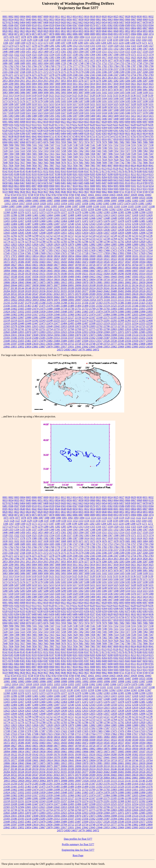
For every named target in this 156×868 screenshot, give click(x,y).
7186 (81, 148)
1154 (87, 40)
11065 (106, 203)
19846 (28, 282)
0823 (23, 31)
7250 (28, 151)
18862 (92, 268)
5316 (151, 110)
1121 (133, 37)
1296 (69, 46)
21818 (149, 309)
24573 (60, 350)
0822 (17, 31)
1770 (58, 66)
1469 (46, 52)
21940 (57, 315)
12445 (85, 218)
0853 (133, 31)
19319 (149, 274)
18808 (21, 268)
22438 (14, 323)
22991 (149, 332)
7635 (133, 160)
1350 (104, 49)
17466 (107, 250)
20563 (57, 294)
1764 (23, 66)
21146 (142, 300)
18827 (57, 268)
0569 (87, 25)
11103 (117, 206)
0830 (52, 31)
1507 (87, 52)
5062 (40, 90)
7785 (133, 163)
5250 (110, 107)
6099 (5, 125)
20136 (149, 285)
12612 (85, 227)
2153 (93, 69)
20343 (49, 291)
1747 (75, 63)
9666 (110, 192)
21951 (64, 315)
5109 (145, 92)
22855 (21, 332)
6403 (46, 133)
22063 (14, 317)
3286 (139, 81)
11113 (28, 209)
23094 (107, 335)
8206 (98, 174)
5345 (122, 113)
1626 (151, 57)
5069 (81, 90)
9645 (58, 192)
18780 (149, 265)
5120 (46, 95)
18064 (78, 256)
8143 (11, 171)
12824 (21, 244)
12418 (135, 215)
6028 (104, 122)
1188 (57, 43)
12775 (14, 241)
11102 (110, 206)
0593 (145, 25)
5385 (23, 116)
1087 (41, 37)
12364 (127, 209)
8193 (34, 174)
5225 (116, 104)
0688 (98, 28)
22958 (99, 332)
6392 (5, 133)
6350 (58, 130)
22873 (35, 332)
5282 (17, 110)
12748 (49, 239)
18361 (142, 259)
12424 (21, 218)
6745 (58, 136)
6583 (104, 133)
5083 (5, 92)
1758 (139, 63)
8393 (69, 180)
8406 (98, 180)
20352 (57, 291)
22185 (114, 317)
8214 (145, 174)
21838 (35, 312)
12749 (57, 239)
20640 (35, 297)
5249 (104, 107)
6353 (69, 130)
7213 (128, 148)
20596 (107, 294)
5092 (58, 92)
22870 (28, 332)
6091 (110, 122)
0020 (104, 16)
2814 (110, 78)
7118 (63, 145)
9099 (128, 186)
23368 (99, 338)
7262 (81, 151)
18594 (142, 262)
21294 (57, 303)
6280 (34, 128)
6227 (127, 125)
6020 (58, 122)
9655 (81, 192)
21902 (14, 315)
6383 (145, 130)
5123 (63, 95)
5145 (34, 98)
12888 (128, 244)
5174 (11, 101)
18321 (107, 259)
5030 (28, 87)
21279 (28, 303)
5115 (22, 95)
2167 (17, 72)
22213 (149, 317)
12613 (92, 227)
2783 (151, 75)
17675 (64, 253)
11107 (145, 206)
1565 (98, 54)
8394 (75, 180)
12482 (149, 221)
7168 (46, 148)
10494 (114, 198)
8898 (40, 186)
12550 (114, 224)
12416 (121, 215)
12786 (85, 241)
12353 (84, 209)
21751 (78, 309)
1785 (122, 66)
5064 (52, 90)
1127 (18, 40)
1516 (133, 52)
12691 (135, 233)
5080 (139, 90)
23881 (57, 347)
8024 (133, 165)
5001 (17, 84)
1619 (116, 57)
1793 (11, 69)
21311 (78, 303)
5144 (28, 98)
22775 (92, 329)
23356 (85, 338)
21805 (121, 309)
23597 (14, 344)
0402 (17, 22)
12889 (135, 244)
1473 (58, 52)
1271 (144, 43)
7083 (128, 142)
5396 (69, 116)
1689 (23, 63)
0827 (34, 31)
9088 (93, 186)
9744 (139, 192)
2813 (104, 78)
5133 (116, 95)
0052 (46, 19)
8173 (104, 171)
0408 (46, 22)
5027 (11, 87)
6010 (28, 122)
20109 (100, 285)
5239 (46, 107)
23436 (149, 338)
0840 (104, 31)
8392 (63, 180)
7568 (69, 157)
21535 (128, 306)
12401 (35, 215)
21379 (114, 303)
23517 (99, 341)
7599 (17, 160)
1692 (34, 63)
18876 (107, 268)
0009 (46, 16)
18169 (21, 259)
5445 (98, 119)
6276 (11, 128)
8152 (46, 171)
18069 (92, 256)
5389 (40, 116)
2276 (40, 75)
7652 (17, 163)
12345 (77, 209)
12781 (49, 241)
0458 (128, 22)
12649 (49, 233)
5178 (34, 101)
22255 (57, 320)
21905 (21, 315)
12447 (99, 218)
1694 (46, 63)
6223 (104, 125)
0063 (110, 19)
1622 (128, 57)
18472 (85, 262)
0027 (122, 16)
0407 (40, 22)
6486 (75, 133)
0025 (116, 16)
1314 (87, 46)
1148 (52, 40)
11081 (141, 203)
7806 (145, 163)
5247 (93, 107)
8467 (23, 183)
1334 (17, 49)
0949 (110, 34)
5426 (63, 119)
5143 (23, 98)
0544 (46, 25)
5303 (87, 110)
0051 (40, 19)
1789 (145, 66)
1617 (104, 57)
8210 (122, 174)
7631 (128, 160)
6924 (151, 139)
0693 (128, 28)
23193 (21, 338)
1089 (53, 37)
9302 (98, 189)
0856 (151, 31)
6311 (145, 128)
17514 (135, 250)
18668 (49, 265)
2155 (104, 69)
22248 (49, 320)
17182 (71, 247)
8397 (87, 180)
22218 (7, 320)
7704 (116, 163)
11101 (103, 206)
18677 (57, 265)
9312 (133, 189)
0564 (58, 25)
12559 (142, 224)
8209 (116, 174)
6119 (46, 125)
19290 (121, 274)
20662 (57, 297)
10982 (14, 201)
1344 (69, 49)
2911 (22, 81)
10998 (121, 201)
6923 (145, 139)
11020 (43, 203)
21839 (42, 312)
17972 (14, 256)
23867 (42, 347)
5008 (58, 84)
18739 (107, 265)
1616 (98, 57)
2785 (11, 78)
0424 (87, 22)
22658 (71, 326)
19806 (7, 282)
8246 (52, 177)
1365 (133, 49)
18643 (28, 265)
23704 (64, 344)
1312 (75, 46)
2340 (75, 75)
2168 (23, 72)
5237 (34, 107)
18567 (128, 262)
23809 (149, 344)
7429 (75, 154)
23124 (135, 335)
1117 (110, 37)
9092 (104, 186)
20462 (107, 291)
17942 (149, 253)
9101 (133, 186)
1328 (5, 49)
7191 (110, 148)
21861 (78, 312)
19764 (149, 279)
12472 (85, 221)
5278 (145, 107)
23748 (92, 344)
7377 (128, 151)
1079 (29, 37)
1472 (52, 52)
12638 (121, 230)
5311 (133, 110)
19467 (128, 277)
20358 (71, 291)
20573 (71, 294)
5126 (81, 95)
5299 (63, 110)
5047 (116, 87)
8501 (122, 183)
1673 (93, 60)
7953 (69, 165)
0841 (110, 31)
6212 (75, 125)
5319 (17, 113)
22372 (135, 320)
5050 (133, 87)
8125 (110, 168)
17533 (142, 250)
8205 (93, 174)
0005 (28, 16)
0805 (139, 28)
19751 (142, 279)
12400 (28, 215)
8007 (110, 165)
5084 (11, 92)
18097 (121, 256)
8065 (23, 168)
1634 (28, 60)
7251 (34, 151)
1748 (81, 63)
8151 (40, 171)
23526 (107, 341)
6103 (23, 125)
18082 (107, 256)
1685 (151, 60)
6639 (17, 136)
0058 (81, 19)
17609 (42, 253)
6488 (81, 133)
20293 (14, 291)
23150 (149, 335)
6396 (23, 133)
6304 (104, 128)
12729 (121, 236)
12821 (149, 241)
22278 (92, 320)
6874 (23, 139)
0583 (116, 25)
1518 (145, 52)
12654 (85, 233)
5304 (93, 110)
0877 (46, 34)
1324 (139, 46)
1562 (81, 54)
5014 (93, 84)
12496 (49, 224)
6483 (58, 133)
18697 (71, 265)
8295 (110, 177)
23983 (128, 347)
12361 (105, 209)
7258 (63, 151)
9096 (122, 186)
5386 (28, 116)
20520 (135, 291)
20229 (99, 288)
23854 (28, 347)
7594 (139, 157)
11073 (120, 203)
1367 (145, 49)
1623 (133, 57)
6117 (40, 125)
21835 (28, 312)
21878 (107, 312)
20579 (78, 294)
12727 (107, 236)
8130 (133, 168)
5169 (133, 98)
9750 (151, 192)
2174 (58, 72)
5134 (121, 95)
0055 (63, 19)
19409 (85, 277)
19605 (42, 279)
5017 (110, 84)
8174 (110, 171)
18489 (92, 262)
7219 (151, 148)
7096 (29, 145)
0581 (104, 25)
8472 (34, 183)
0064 (116, 19)
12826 (35, 244)
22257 (64, 320)
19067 (92, 271)
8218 (17, 177)
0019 (98, 16)
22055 (149, 315)
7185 (75, 148)
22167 (92, 317)
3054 (69, 81)
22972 (121, 332)
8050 (5, 168)
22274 (85, 320)
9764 (60, 195)
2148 (63, 69)
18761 (128, 265)
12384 (114, 212)
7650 (11, 163)
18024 (42, 256)
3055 (75, 81)
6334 (17, 130)
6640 (23, 136)
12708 (28, 236)
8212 (133, 174)
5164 (104, 98)
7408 (40, 154)
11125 (63, 209)
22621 (42, 326)
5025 (151, 84)
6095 (133, 122)
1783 (110, 66)
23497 (78, 341)
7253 (46, 151)
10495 (121, 198)
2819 (139, 78)
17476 (121, 250)
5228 (133, 104)
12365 (134, 209)
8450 (145, 180)
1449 (17, 52)
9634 (40, 192)
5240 (52, 107)
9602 (17, 192)
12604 (28, 227)
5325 (52, 113)
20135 (142, 285)
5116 (28, 95)
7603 (34, 160)
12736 (149, 236)
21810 (128, 309)
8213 (139, 174)
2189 (122, 72)
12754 (85, 239)
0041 (34, 19)
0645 (52, 28)
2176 (69, 72)
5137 (139, 95)
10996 (107, 201)
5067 (69, 90)
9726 (128, 192)
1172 (40, 43)
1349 (98, 49)
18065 (85, 256)
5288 (46, 110)
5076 (116, 90)
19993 (107, 282)
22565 (7, 326)
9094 (110, 186)
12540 (71, 224)
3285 (133, 81)
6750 (87, 136)
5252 (122, 107)
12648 (42, 233)
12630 (64, 230)
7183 (63, 148)
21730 (71, 309)
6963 (11, 142)
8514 (139, 183)
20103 (85, 285)
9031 (87, 186)
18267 (57, 259)
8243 (46, 177)
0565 (63, 25)
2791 (46, 78)
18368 (149, 259)
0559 (52, 25)
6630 (122, 133)
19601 (35, 279)
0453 (98, 22)
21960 (71, 315)
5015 (98, 84)
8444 (133, 180)
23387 (107, 338)
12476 (107, 221)
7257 (58, 151)
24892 (89, 350)
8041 (151, 165)
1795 (17, 69)
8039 (145, 165)
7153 (122, 145)
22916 (57, 332)
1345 (75, 49)
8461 (11, 183)
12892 (142, 244)
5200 (5, 104)
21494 (78, 306)
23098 (114, 335)
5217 (75, 104)
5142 (17, 98)
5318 (11, 113)
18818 (28, 268)
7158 (151, 145)
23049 (35, 335)
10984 (28, 201)
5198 (145, 101)
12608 (57, 227)
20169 (49, 288)
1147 (46, 40)
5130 (98, 95)
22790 (107, 329)
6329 (11, 130)
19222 (99, 274)
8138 (145, 168)
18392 (35, 262)
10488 (99, 198)
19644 (78, 279)
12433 (64, 218)
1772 (63, 66)
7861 (46, 165)
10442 (141, 195)
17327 (142, 247)
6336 (28, 130)
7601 (28, 160)
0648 (63, 28)
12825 (28, 244)
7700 (110, 163)
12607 (49, 227)
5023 (139, 84)
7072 (81, 142)
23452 (14, 341)
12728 (114, 236)
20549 (42, 294)
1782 (104, 66)
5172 (151, 98)
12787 (92, 241)
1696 (58, 63)
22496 (78, 323)
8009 (116, 165)
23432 (142, 338)
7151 (110, 145)
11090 (33, 206)
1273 (5, 46)
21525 (114, 306)
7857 (40, 165)
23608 (28, 344)
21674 (35, 309)
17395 (49, 250)
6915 (98, 139)
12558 (135, 224)
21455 (21, 306)
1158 (110, 40)
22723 (128, 326)
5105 (122, 92)
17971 (7, 256)
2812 (98, 78)
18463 (78, 262)
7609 (63, 160)
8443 (128, 180)
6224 (110, 125)
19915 (64, 282)
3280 (104, 81)
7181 (52, 148)
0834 (75, 31)
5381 (5, 116)
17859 (107, 253)
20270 (135, 288)
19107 (142, 271)
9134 (145, 186)
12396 (14, 215)
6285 (63, 128)
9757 (25, 195)
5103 (110, 92)
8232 (34, 177)
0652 (87, 28)
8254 (75, 177)
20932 (28, 300)
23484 (57, 341)
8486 (87, 183)
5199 (151, 101)
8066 (29, 168)
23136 (142, 335)
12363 (120, 209)
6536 (87, 133)
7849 (28, 165)
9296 (81, 189)
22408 (149, 320)
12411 (92, 215)
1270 (139, 43)
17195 (78, 247)
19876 (49, 282)
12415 (114, 215)
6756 (122, 136)
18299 (78, 259)
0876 (40, 34)
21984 (107, 315)
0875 (34, 34)
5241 (58, 107)
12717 (71, 236)
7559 (46, 157)
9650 (69, 192)
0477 (139, 22)
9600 (11, 192)
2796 (69, 78)
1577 (17, 57)
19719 (114, 279)
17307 (121, 247)
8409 (110, 180)
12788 (99, 241)
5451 (133, 119)
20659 (49, 297)
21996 (121, 315)
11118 (42, 209)
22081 (35, 317)
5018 (116, 84)
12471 (78, 221)
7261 (75, 151)
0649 (69, 28)
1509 (93, 52)
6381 (133, 130)
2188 (116, 72)
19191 (71, 274)
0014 (75, 16)
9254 (151, 186)
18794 (7, 268)
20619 (142, 294)
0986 (139, 34)
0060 (93, 19)
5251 (116, 107)
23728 (78, 344)
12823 (14, 244)
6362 (122, 130)
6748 (75, 136)
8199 (63, 174)
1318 (110, 46)
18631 (21, 265)
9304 (110, 189)
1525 (34, 54)
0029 (133, 16)
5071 (87, 90)
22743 (28, 329)
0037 (23, 19)
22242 (35, 320)
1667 (58, 60)
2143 (34, 69)
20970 (50, 300)
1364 (128, 49)
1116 (105, 37)
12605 (35, 227)
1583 (52, 57)
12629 (57, 230)
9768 (77, 195)
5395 (63, 116)
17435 (85, 250)
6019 (52, 122)
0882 (69, 34)
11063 (99, 203)
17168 (57, 247)
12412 (99, 215)
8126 (116, 168)
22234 (28, 320)
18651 (35, 265)
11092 (47, 206)
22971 (114, 332)
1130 (35, 40)
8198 (58, 174)
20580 (85, 294)
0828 (40, 31)
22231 (21, 320)
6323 (151, 128)
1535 (58, 54)
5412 (133, 116)
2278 (52, 75)
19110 (149, 271)
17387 (42, 250)
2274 (28, 75)
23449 (7, 341)
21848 (64, 312)
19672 (85, 279)
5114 (17, 95)
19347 (28, 277)
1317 (104, 46)
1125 (6, 40)
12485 (21, 224)
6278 (23, 128)
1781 (98, 66)
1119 (122, 37)
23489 (64, 341)
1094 (82, 37)
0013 (69, 16)
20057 (28, 285)
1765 (28, 66)
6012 (40, 122)
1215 (115, 43)
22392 (142, 320)
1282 (58, 46)
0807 (145, 28)
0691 (116, 28)
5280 (5, 110)
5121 (51, 95)
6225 (116, 125)
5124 (69, 95)
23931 (71, 347)
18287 (64, 259)
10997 (114, 201)
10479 (85, 198)
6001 (5, 122)
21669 (28, 309)
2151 (81, 69)
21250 (14, 303)
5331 (87, 113)
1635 (34, 60)
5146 (40, 98)
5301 (75, 110)
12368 (7, 212)
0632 (11, 28)
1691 (28, 63)
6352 (63, 130)
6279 (28, 128)
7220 (5, 151)
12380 (85, 212)
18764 (135, 265)
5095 (75, 92)
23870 (49, 347)
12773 (149, 239)
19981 (99, 282)
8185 (11, 174)
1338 (40, 49)
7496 (110, 154)
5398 (81, 116)
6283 (52, 128)
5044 (98, 87)
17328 (149, 247)
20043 (7, 285)
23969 (121, 347)
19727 (121, 279)
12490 (35, 224)
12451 (128, 218)
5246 (87, 107)
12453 (142, 218)
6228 (133, 125)
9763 (54, 195)
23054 (49, 335)
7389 (5, 154)
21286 (42, 303)
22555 (142, 323)
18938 (142, 268)
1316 (98, 46)
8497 (104, 183)
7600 (23, 160)
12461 (49, 221)
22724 (135, 326)
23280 (35, 338)
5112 (5, 95)
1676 (104, 60)
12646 (28, 233)
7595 (145, 157)
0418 (52, 22)
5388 (34, 116)
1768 (46, 66)
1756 (128, 63)
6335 (23, 130)
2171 (40, 72)
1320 (116, 46)
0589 (128, 25)
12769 (135, 239)
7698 (98, 163)
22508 (92, 323)
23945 (92, 347)
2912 (28, 81)
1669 (69, 60)
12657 (107, 233)
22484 (64, 323)
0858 (11, 34)
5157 (63, 98)
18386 (21, 262)
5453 (145, 119)
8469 (28, 183)
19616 (57, 279)
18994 (7, 271)
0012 (63, 16)
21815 (142, 309)
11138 (70, 209)
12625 (28, 230)
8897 (34, 186)
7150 (104, 145)
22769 (78, 329)
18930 (135, 268)
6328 (5, 130)
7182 (58, 148)
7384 (151, 151)
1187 (51, 43)
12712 (49, 236)
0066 (128, 19)
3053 (63, 81)
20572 (64, 294)
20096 (78, 285)
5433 (75, 119)
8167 (87, 171)
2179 (81, 72)
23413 (128, 338)
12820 (142, 241)
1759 (145, 63)
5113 (11, 95)
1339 (46, 49)
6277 (17, 128)
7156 (139, 145)
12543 (92, 224)
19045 (49, 271)
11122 (56, 209)
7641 (139, 160)
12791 (114, 241)
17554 (21, 253)
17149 (42, 247)
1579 (28, 57)
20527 (149, 291)
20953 (36, 300)
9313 (139, 189)
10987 (50, 201)
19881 (57, 282)
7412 (46, 154)
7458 (93, 154)
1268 (133, 43)
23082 (99, 335)
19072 (99, 271)
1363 (122, 49)
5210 (34, 104)
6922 (139, 139)
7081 (116, 142)
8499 (116, 183)
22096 (57, 317)
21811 (135, 309)
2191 (133, 72)
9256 (5, 189)
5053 (151, 87)
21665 (21, 309)
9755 (19, 195)
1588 (81, 57)
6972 (34, 142)
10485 (92, 198)
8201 (75, 174)
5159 (75, 98)
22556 (149, 323)
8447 (139, 180)
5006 (46, 84)
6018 (46, 122)
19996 (114, 282)
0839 (98, 31)
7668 (58, 163)
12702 (14, 236)
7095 (23, 145)
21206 (149, 300)
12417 (128, 215)
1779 (87, 66)
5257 (139, 107)
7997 (98, 165)
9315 (145, 189)
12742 (21, 239)
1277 (28, 46)
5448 (116, 119)
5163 (98, 98)
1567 (110, 54)
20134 (135, 285)
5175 (17, 101)
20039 (142, 282)
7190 (104, 148)
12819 (135, 241)
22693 (92, 326)
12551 (121, 224)
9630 (23, 192)
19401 (78, 277)
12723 (85, 236)
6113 (28, 125)
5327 (63, 113)
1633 (23, 60)
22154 (85, 317)
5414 (145, 116)
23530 (114, 341)
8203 (81, 174)
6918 (116, 139)
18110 (142, 256)
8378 (11, 180)
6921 (133, 139)
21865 (85, 312)
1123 (144, 37)
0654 (93, 28)
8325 (122, 177)
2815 (116, 78)
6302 (93, 128)
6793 (139, 136)
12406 (57, 215)
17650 (57, 253)
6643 (40, 136)
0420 (63, 22)
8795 (151, 183)
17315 (135, 247)
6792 (133, 136)
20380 (92, 291)
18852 (78, 268)
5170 (139, 98)
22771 (85, 329)
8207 (104, 174)
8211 (128, 174)
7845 (23, 165)
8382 (28, 180)
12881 (85, 244)
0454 (104, 22)
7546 (145, 154)
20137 (7, 288)
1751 (98, 63)
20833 (121, 297)
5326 (58, 113)
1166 (6, 43)
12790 (107, 241)
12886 (121, 244)
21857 (71, 312)
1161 (127, 40)
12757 (99, 239)
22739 (14, 329)
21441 (14, 306)
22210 (142, 317)
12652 (71, 233)
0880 (58, 34)
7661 (34, 163)
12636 (107, 230)
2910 (17, 81)
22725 (142, 326)
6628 (110, 133)
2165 (5, 72)
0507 (17, 25)
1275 (17, 46)
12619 (135, 227)
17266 (99, 247)
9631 (28, 192)
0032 (151, 16)
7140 (87, 145)
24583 (67, 350)
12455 (7, 221)
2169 (28, 72)
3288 (151, 81)
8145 (23, 171)
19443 (114, 277)
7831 (5, 165)
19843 (21, 282)
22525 (114, 323)
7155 (133, 145)
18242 (49, 259)
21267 (21, 303)
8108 (81, 168)
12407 (64, 215)
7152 (116, 145)
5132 (110, 95)
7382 (145, 151)
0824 (28, 31)
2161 (133, 69)
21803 (114, 309)
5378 (145, 113)
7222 (17, 151)
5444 (93, 119)
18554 (114, 262)
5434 (81, 119)
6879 (34, 139)
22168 (99, 317)
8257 (81, 177)
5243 (69, 107)
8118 (93, 168)
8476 (46, 183)
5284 (28, 110)
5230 (145, 104)
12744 (28, 239)
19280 (114, 274)
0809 (151, 28)
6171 (57, 125)
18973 (149, 268)
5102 (104, 92)
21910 (28, 315)
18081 (100, 256)
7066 (69, 142)
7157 (145, 145)
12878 (64, 244)
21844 (49, 312)
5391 (52, 116)
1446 (5, 52)
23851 (14, 347)
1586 (69, 57)
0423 (81, 22)
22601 (28, 326)
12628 (49, 230)
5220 (87, 104)
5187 (81, 101)
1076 (12, 37)
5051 (139, 87)
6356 (87, 130)
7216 (145, 148)
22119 (64, 317)
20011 (135, 282)
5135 (127, 95)
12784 (71, 241)
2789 (34, 78)
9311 (128, 189)
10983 (21, 201)
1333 (11, 49)
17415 (57, 250)
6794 (145, 136)
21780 (99, 309)
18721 (85, 265)
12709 (35, 236)
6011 (34, 122)
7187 (87, 148)
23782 (121, 344)
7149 (98, 145)
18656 (42, 265)
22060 (7, 317)
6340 (52, 130)
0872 (17, 34)
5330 (81, 113)
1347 (87, 49)
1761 (5, 66)
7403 (28, 154)
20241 (107, 288)
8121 (98, 168)
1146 (41, 40)
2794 (58, 78)
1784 (116, 66)
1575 (5, 57)
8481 (63, 183)
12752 (78, 239)
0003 (17, 16)
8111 (87, 168)
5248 (98, 107)
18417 (49, 262)
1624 (139, 57)
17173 (64, 247)
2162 (139, 69)
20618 (135, 294)
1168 (17, 43)
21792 (107, 309)
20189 (71, 288)
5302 (81, 110)
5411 (128, 116)
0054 (58, 19)
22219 (14, 320)
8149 (34, 171)
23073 (92, 335)
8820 (11, 186)
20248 (121, 288)
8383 (34, 180)
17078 (21, 247)
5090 (46, 92)
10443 (148, 195)
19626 (64, 279)
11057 (78, 203)
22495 (71, 323)
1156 (98, 40)
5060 (28, 90)
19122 (14, 274)
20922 (14, 300)
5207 (17, 104)
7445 (81, 154)
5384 (17, 116)
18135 (7, 259)
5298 (58, 110)
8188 (17, 174)
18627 (14, 265)
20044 (14, 285)
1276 (23, 46)
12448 (107, 218)
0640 (23, 28)
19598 (28, 279)
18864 (99, 268)
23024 (7, 335)
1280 (46, 46)
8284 (104, 177)
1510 (98, 52)
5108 (139, 92)
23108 (128, 335)
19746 (135, 279)
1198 (69, 43)
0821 (11, 31)
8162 (58, 171)
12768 (128, 239)
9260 (17, 189)
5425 (58, 119)
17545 (7, 253)
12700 (149, 233)
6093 (122, 122)
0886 (75, 34)
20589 (92, 294)
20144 (21, 288)
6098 (151, 122)
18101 (135, 256)
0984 (133, 34)
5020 (128, 84)
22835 (149, 329)
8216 (5, 177)
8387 (46, 180)
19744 (128, 279)
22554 (135, 323)
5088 (34, 92)
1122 (139, 37)
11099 (89, 206)
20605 (128, 294)
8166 (81, 171)
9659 (93, 192)
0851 (122, 31)
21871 (92, 312)
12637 (114, 230)
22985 (142, 332)
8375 (5, 180)
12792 (121, 241)
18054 (71, 256)
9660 (98, 192)
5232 (5, 107)
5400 (93, 116)
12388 (135, 212)
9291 (63, 189)
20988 (64, 300)
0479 (151, 22)
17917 (135, 253)
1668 (63, 60)
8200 (69, 174)
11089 (26, 206)
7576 (93, 157)
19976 (92, 282)
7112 (58, 145)
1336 (28, 49)
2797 (75, 78)
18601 (149, 262)
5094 (69, 92)
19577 (14, 279)
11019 (36, 203)
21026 (85, 300)
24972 (96, 350)
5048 (122, 87)
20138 (14, 288)
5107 (134, 92)
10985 (35, 201)
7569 (75, 157)
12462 (57, 221)
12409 (78, 215)
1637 (40, 60)
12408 (71, 215)
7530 (128, 154)
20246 (114, 288)
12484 (14, 224)
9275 (46, 189)
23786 (128, 344)
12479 (128, 221)
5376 (133, 113)
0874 (28, 34)
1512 (110, 52)
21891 (149, 312)
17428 (71, 250)
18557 (121, 262)
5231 (151, 104)
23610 (35, 344)
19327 (7, 277)
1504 (81, 52)
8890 (23, 186)
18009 (21, 256)
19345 (21, 277)
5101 (99, 92)
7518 (122, 154)
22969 (107, 332)
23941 (78, 347)
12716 (64, 236)
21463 (28, 306)
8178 (128, 171)
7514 (116, 154)
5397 (75, 116)
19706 (99, 279)
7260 (69, 151)
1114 (93, 37)
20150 (35, 288)
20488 (114, 291)
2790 (40, 78)
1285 (63, 46)
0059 (87, 19)
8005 (104, 165)
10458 (35, 198)
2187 (110, 72)
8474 (40, 183)
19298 (128, 274)
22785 (99, 329)
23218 (28, 338)
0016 (87, 16)
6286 (69, 128)
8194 (40, 174)
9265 (28, 189)
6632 (133, 133)
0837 (93, 31)
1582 (46, 57)
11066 (113, 203)
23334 (64, 338)
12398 (21, 215)
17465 (99, 250)
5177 (28, 101)
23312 (57, 338)
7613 (87, 160)
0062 (104, 19)
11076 (134, 203)
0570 (93, 25)
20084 (64, 285)
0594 (151, 25)
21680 (49, 309)
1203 (98, 43)
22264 (71, 320)
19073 (107, 271)
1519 (151, 52)
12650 (57, 233)
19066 (85, 271)
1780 (93, 66)
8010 (122, 165)
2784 (5, 78)
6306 (116, 128)
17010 (149, 244)
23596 (7, 344)
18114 (149, 256)
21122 (121, 300)
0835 (81, 31)
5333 (98, 113)
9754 (13, 195)
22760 (71, 329)
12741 (14, 239)
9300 (87, 189)
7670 (63, 163)
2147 (58, 69)
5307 (110, 110)
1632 (17, 60)
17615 (49, 253)
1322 (128, 46)
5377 (139, 113)
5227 (128, 104)
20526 (142, 291)
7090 (11, 145)
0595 (5, 28)
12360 (98, 209)
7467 (98, 154)
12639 (128, 230)
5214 (58, 104)
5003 (28, 84)
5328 (69, 113)
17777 (99, 253)
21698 (57, 309)
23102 (121, 335)
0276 (11, 22)
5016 (104, 84)
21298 (64, 303)
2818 (133, 78)
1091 (64, 37)
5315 (145, 110)
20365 (78, 291)
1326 (145, 46)
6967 (17, 142)
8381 (23, 180)
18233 (42, 259)
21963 (78, 315)
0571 (98, 25)
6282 (46, 128)
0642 (34, 28)
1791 (5, 69)
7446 (87, 154)
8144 (17, 171)
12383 (107, 212)
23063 (64, 335)
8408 (104, 180)
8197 (52, 174)
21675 (42, 309)
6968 (23, 142)
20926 (21, 300)
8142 (5, 171)
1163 (138, 40)
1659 (52, 60)
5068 (75, 90)
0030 (139, 16)
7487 (104, 154)
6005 (17, 122)
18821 (42, 268)
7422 (58, 154)
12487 (28, 224)
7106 (46, 145)
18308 (92, 259)
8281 (98, 177)
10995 (100, 201)
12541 (78, 224)
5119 (40, 95)
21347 (92, 303)
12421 (7, 218)
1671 (81, 60)
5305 (98, 110)
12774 (7, 241)
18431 (57, 262)
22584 (21, 326)
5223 (104, 104)
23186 (14, 338)
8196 (46, 174)
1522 (17, 54)
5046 (110, 87)
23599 (21, 344)
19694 (92, 279)
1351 (110, 49)
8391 (58, 180)
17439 (92, 250)
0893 (98, 34)
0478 (145, 22)
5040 (87, 87)
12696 (142, 233)
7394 (11, 154)
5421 (34, 119)
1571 (133, 54)
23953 (107, 347)
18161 (14, 259)
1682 (133, 60)
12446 (92, 218)
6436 (52, 133)
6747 (69, 136)
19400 (71, 277)
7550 (11, 157)
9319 (5, 192)
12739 (7, 239)
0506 (11, 25)
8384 (40, 180)
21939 (49, 315)
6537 (93, 133)
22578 (14, 326)
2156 (110, 69)
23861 (35, 347)
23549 (121, 341)
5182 (58, 101)
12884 (107, 244)
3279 (98, 81)
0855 (145, 31)
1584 (58, 57)
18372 (7, 262)
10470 (71, 198)
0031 (145, 16)
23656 (49, 344)
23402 (121, 338)
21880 (121, 312)
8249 (58, 177)
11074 (127, 203)
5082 (151, 90)
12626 (35, 230)
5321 (28, 113)
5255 (133, 107)
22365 (128, 320)
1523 (23, 54)
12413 (107, 215)
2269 (151, 72)
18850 (71, 268)
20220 (85, 288)
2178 (75, 72)
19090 (128, 271)
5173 (5, 101)
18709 (78, 265)
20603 (121, 294)
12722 (78, 236)
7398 (17, 154)
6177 (63, 125)
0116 (151, 19)
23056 (57, 335)
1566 (104, 54)
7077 (93, 142)
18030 (50, 256)
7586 (116, 157)
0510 (34, 25)
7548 (5, 157)
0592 (139, 25)
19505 (135, 277)
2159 (128, 69)
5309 (122, 110)
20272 (142, 288)
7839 (17, 165)
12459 (35, 221)
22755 (57, 329)
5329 (75, 113)
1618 (110, 57)
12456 (14, 221)
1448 (11, 52)
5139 (151, 95)
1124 (150, 37)
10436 (120, 195)
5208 (23, 104)
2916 (52, 81)
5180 (46, 101)
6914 (93, 139)
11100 (96, 206)
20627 (14, 297)
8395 (81, 180)
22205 (135, 317)
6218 (81, 125)
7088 (151, 142)
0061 (98, 19)
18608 (7, 265)
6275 (5, 128)
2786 (17, 78)
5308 (116, 110)
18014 (35, 256)
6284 (58, 128)
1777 (75, 66)
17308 (128, 247)
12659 (121, 233)
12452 (135, 218)
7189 (98, 148)
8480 (58, 183)
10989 (64, 201)
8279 (93, 177)
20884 (142, 297)
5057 (17, 90)
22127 (71, 317)
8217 (11, 177)
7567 (63, 157)
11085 (12, 206)
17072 (14, 247)
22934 (71, 332)
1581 (40, 57)
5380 (151, 113)
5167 (122, 98)
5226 (122, 104)
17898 (128, 253)
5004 (34, 84)
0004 (23, 16)
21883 (128, 312)
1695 (52, 63)
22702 (99, 326)
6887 (69, 139)
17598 (35, 253)
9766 (72, 195)
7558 (40, 157)
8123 (104, 168)
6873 (17, 139)
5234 (17, 107)
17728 (85, 253)
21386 (121, 303)
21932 (42, 315)
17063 (7, 247)
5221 (93, 104)
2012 (28, 69)
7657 (23, 163)
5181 (52, 101)
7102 (40, 145)
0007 (40, 16)
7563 (52, 157)
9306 (122, 189)
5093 (64, 92)
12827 (42, 244)
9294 (75, 189)
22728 (149, 326)
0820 (5, 31)
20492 (121, 291)
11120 (49, 209)
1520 (5, 54)
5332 (93, 113)
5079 (133, 90)
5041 (93, 87)
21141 (128, 300)
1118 (116, 37)
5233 (11, 107)
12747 (42, 239)
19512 (142, 277)
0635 (17, 28)
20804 (107, 297)
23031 (14, 335)
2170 (34, 72)
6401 (40, 133)
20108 (92, 285)
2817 (128, 78)
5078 (128, 90)
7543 (139, 154)
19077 (114, 271)
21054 (93, 300)
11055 (71, 203)
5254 (128, 107)
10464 (64, 198)
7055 (58, 142)
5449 (122, 119)
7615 (98, 160)
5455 (151, 119)
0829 (46, 31)
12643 (7, 233)
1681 (128, 60)
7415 (52, 154)
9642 (52, 192)
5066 (63, 90)
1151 (69, 40)
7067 (75, 142)
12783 (64, 241)
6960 (5, 142)
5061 (34, 90)
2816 (122, 78)
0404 (23, 22)
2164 (151, 69)
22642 (57, 326)
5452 (139, 119)
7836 (11, 165)
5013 (87, 84)
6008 (23, 122)
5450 (128, 119)
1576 (11, 57)
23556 (128, 341)
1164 (144, 40)
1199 (75, 43)
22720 (121, 326)
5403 (110, 116)
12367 (148, 209)
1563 (87, 54)
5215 (63, 104)
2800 (93, 78)
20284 (7, 291)
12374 (49, 212)
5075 (110, 90)
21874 (99, 312)
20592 (99, 294)
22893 (42, 332)
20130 (121, 285)
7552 (17, 157)
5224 (110, 104)
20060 (42, 285)
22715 (114, 326)
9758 (31, 195)
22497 (85, 323)
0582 (110, 25)
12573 (149, 224)
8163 (63, 171)
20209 (78, 288)
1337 (34, 49)
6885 (63, 139)
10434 (105, 195)
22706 (107, 326)
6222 (98, 125)
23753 (107, 344)
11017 (22, 203)
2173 (52, 72)
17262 (92, 247)
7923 (58, 165)
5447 (110, 119)
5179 (40, 101)
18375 (14, 262)
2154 (98, 69)
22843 (7, 332)
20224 (92, 288)
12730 (128, 236)
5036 (63, 87)
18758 (121, 265)
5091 (52, 92)
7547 (151, 154)
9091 (98, 186)
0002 (11, 16)
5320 (23, 113)
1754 (116, 63)
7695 (93, 163)
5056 (11, 90)
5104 (116, 92)
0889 (93, 34)
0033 (5, 19)
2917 (58, 81)
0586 (122, 25)
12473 (92, 221)
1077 (18, 37)
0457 (122, 22)
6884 (58, 139)
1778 (81, 66)
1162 (133, 40)
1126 (12, 40)
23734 (85, 344)
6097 (145, 122)
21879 (114, 312)
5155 (52, 98)
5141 (11, 98)
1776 (69, 66)
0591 (133, 25)
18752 (114, 265)
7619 (110, 160)
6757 (128, 136)
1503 (75, 52)
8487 (93, 183)
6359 (104, 130)
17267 (107, 247)
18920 (128, 268)
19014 (21, 271)
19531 (149, 277)
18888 (114, 268)
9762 (48, 195)
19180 (64, 274)
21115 (114, 300)
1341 (58, 49)
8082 (52, 168)
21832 (21, 312)
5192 (110, 101)
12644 (14, 233)
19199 (78, 274)
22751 (42, 329)
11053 (57, 203)
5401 (98, 116)
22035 (135, 315)
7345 (104, 151)
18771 (142, 265)
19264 (106, 274)
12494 (42, 224)
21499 (85, 306)
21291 (49, 303)
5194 (122, 101)
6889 (81, 139)
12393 (149, 212)
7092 (17, 145)
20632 (28, 297)
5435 (87, 119)
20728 (99, 297)
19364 (49, 277)
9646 (63, 192)
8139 (151, 168)
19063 (71, 271)
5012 (81, 84)
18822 (49, 268)
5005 (40, 84)
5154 (46, 98)
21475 (42, 306)
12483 (7, 224)
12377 (64, 212)
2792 (52, 78)
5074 (104, 90)
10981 (7, 201)
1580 (34, 57)
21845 (57, 312)
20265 (128, 288)
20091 (71, 285)
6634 (145, 133)
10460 (42, 198)
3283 (122, 81)
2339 (69, 75)
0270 (5, 22)
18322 (114, 259)
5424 (52, 119)
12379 (78, 212)
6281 (40, 128)
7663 (40, 163)
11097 (75, 206)
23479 (42, 341)
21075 (100, 300)
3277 (87, 81)
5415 (151, 116)
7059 (63, 142)
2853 (5, 81)
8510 (128, 183)
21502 (99, 306)
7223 (23, 151)
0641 (28, 28)
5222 (98, 104)
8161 (52, 171)
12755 (92, 239)
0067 (133, 19)
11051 (50, 203)
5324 (46, 113)
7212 (122, 148)
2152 (87, 69)
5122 (57, 95)
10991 (78, 201)
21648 (7, 309)
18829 (64, 268)
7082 (122, 142)
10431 (91, 195)
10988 (57, 201)
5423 (46, 119)
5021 (133, 84)
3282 (116, 81)
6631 (128, 133)
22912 (49, 332)
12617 (121, 227)
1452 (34, 52)
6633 (139, 133)
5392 (58, 116)
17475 (114, 250)
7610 (69, 160)
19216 (92, 274)
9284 (52, 189)
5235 (23, 107)
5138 (145, 95)
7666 (52, 163)
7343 (98, 151)
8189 (23, 174)
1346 (81, 49)
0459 (133, 22)
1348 (93, 49)
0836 (87, 31)
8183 (151, 171)
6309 (133, 128)
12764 (114, 239)
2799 (87, 78)
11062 (92, 203)
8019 (128, 165)
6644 (46, 136)
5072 (93, 90)
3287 (145, 81)
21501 (92, 306)
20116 (114, 285)
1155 (92, 40)
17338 (7, 250)
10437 (127, 195)
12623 (14, 230)
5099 (87, 92)
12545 (99, 224)
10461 (49, 198)
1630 (5, 60)
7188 (93, 148)
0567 (75, 25)
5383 (11, 116)
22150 (78, 317)
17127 (35, 247)
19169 (49, 274)
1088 (47, 37)
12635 (99, 230)
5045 (104, 87)
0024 (110, 16)
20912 (149, 297)
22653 (64, 326)
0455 (110, 22)
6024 (81, 122)
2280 (63, 75)
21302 (71, 303)
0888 (87, 34)
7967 (81, 165)
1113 (88, 37)
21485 (57, 306)
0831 (58, 31)
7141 (92, 145)
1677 (110, 60)
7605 (46, 160)
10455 (21, 198)
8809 (5, 186)
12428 (35, 218)
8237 (40, 177)
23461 (28, 341)
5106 (128, 92)
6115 (34, 125)
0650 (75, 28)
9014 (63, 186)
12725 (99, 236)
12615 (107, 227)
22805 (121, 329)
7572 (81, 157)
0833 (69, 31)
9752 (7, 195)
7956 (75, 165)
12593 (21, 227)
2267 (139, 72)
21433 (149, 303)
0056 (69, 19)
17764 (92, 253)
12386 (128, 212)
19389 (64, 277)
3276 (81, 81)
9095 (116, 186)
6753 (104, 136)
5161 (87, 98)
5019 (122, 84)
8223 (23, 177)
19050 (57, 271)
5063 (46, 90)
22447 (35, 323)
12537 (64, 224)
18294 (71, 259)
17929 (142, 253)
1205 (109, 43)
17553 (14, 253)
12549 (107, 224)
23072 (85, 335)
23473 (35, 341)
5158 (69, 98)
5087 (29, 92)
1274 (11, 46)
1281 (52, 46)
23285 (42, 338)
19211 (85, 274)
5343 (116, 113)
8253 (69, 177)
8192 (28, 174)
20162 (42, 288)
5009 (63, 84)
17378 (28, 250)
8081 (46, 168)
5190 (98, 101)
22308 (121, 320)
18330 (121, 259)
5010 (69, 84)
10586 (149, 198)
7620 (116, 160)
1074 (151, 34)
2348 (122, 75)
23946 (99, 347)
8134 (139, 168)
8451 (151, 180)
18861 (85, 268)
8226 (28, 177)
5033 (46, 87)
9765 (66, 195)
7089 (5, 145)
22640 (49, 326)
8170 (93, 171)
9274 (40, 189)
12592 (14, 227)
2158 (122, 69)
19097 (135, 271)
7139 (81, 145)
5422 (40, 119)
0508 (23, 25)
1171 (34, 43)
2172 (46, 72)
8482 (69, 183)
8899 (46, 186)
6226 (122, 125)
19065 (78, 271)
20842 (128, 297)
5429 (69, 119)
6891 (87, 139)
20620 (149, 294)
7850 (34, 165)
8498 (110, 183)
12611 (78, 227)
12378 (71, 212)
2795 (63, 78)
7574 (87, 157)
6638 (11, 136)
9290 (58, 189)
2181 (93, 72)
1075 (6, 37)
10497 (128, 198)
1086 (35, 37)
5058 (23, 90)
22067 (21, 317)
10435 (112, 195)
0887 (81, 34)
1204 (104, 43)
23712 (71, 344)
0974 (122, 34)
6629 (116, 133)
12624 (21, 230)
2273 (23, 75)
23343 (78, 338)
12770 (142, 239)
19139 (28, 274)
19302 (135, 274)
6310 (139, 128)
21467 (35, 306)
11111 (15, 209)
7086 (145, 142)
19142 (35, 274)
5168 (128, 98)
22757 (64, 329)
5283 (23, 110)
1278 (34, 46)
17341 (14, 250)
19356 (35, 277)
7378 (133, 151)
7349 (110, 151)
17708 (71, 253)
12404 (49, 215)
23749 (99, 344)
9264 (23, 189)
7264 (93, 151)
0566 (69, 25)
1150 (64, 40)
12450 (121, 218)
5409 (116, 116)
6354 (75, 130)
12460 (42, 221)
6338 (40, 130)
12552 (128, 224)
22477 (57, 323)
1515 (128, 52)
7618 (104, 160)
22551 (128, 323)
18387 (28, 262)
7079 (104, 142)
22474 (49, 323)
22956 (92, 332)
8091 (75, 168)
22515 (99, 323)
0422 (75, 22)
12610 (71, 227)
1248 (127, 43)
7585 (110, 157)
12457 (21, 221)
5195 (128, 101)
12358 (91, 209)
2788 (28, 78)
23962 (114, 347)
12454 (149, 218)
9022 (81, 186)
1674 (98, 60)
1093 (76, 37)
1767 (40, 66)
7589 (128, 157)
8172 (98, 171)
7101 (34, 145)
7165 (28, 148)
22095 (49, 317)
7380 (139, 151)
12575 (7, 227)
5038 (75, 87)
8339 (128, 177)
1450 (23, 52)
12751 (71, 239)
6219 (87, 125)
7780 (128, 163)
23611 (42, 344)
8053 (17, 168)
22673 (78, 326)
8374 (151, 177)
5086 (23, 92)
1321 (122, 46)
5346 (128, 113)
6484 (63, 133)
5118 (34, 95)
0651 (81, 28)
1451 (28, 52)
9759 (36, 195)
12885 (114, 244)
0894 (104, 34)
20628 (21, 297)
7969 (87, 165)
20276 (149, 288)
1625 (145, 57)
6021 (63, 122)
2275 (34, 75)
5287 (40, 110)
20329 (28, 291)
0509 (28, 25)
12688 (128, 233)
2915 (46, 81)
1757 (133, 63)
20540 (28, 294)
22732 (7, 329)
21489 (71, 306)
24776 (82, 350)
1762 (11, 66)
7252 (40, 151)
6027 (98, 122)
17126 (28, 247)
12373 (42, 212)
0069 (145, 19)
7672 (69, 163)
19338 (14, 277)
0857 (5, 34)
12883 (99, 244)
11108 (152, 206)
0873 (23, 34)
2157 (116, 69)
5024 (145, 84)
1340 (52, 49)
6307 (122, 128)
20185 (64, 288)
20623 (7, 297)
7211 (116, 148)
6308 (128, 128)
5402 (104, 116)
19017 (28, 271)
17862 (114, 253)
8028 (139, 165)
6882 (46, 139)
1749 (87, 63)
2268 (145, 72)
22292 (114, 320)
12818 (128, 241)
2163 (145, 69)
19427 (99, 277)
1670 (75, 60)
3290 (11, 84)
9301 (93, 189)
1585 (63, 57)
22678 (85, 326)
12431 (57, 218)
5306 (104, 110)
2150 (75, 69)
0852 (128, 31)
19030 (42, 271)
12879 (71, 244)
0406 (34, 22)
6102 (17, 125)
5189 (93, 101)
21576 (149, 306)
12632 (78, 230)
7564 (58, 157)
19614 (49, 279)
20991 (71, 300)
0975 (128, 34)
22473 (42, 323)
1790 (151, 66)
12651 (64, 233)
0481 (5, 25)
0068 (139, 19)
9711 (122, 192)
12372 (35, 212)
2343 (93, 75)
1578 (23, 57)
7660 (28, 163)
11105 (131, 206)
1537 (69, 54)
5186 (75, 101)
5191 (104, 101)
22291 (107, 320)
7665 (46, 163)
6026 (93, 122)
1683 (139, 60)
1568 (116, 54)
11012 (8, 203)
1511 (104, 52)
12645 (21, 233)
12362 (112, 209)
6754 (110, 136)
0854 (139, 31)
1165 (150, 40)
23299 (49, 338)
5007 (52, 84)
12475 (99, 221)
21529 (121, 306)
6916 (104, 139)
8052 (11, 168)
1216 (121, 43)
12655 (92, 233)
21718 (64, 309)
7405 (34, 154)
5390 (46, 116)
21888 (135, 312)
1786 (128, 66)
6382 (139, 130)
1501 (63, 52)
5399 (87, 116)
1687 (11, 63)
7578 (98, 157)
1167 (11, 43)
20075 (50, 285)
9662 (104, 192)
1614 (87, 57)
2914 (40, 81)
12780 (42, 241)
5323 (40, 113)
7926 (63, 165)
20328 (21, 291)
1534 (52, 54)
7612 (81, 160)
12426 (28, 218)
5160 (81, 98)
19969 (78, 282)
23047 (28, 335)
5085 (17, 92)
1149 (58, 40)
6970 (28, 142)
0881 (63, 34)
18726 (92, 265)
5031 (34, 87)
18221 (35, 259)
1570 (128, 54)
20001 (121, 282)
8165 (75, 171)
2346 (110, 75)
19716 (107, 279)
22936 (78, 332)
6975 (40, 142)
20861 (135, 297)
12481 (142, 221)
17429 (78, 250)
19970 (85, 282)
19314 (142, 274)
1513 (116, 52)
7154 (127, 145)
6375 (128, 130)
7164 (23, 148)
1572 (139, 54)
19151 (42, 274)
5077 (122, 90)
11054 (64, 203)
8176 (122, 171)
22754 (49, 329)
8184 (5, 174)
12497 (57, 224)
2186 (104, 72)
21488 (64, 306)
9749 (145, 192)
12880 (78, 244)
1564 (93, 54)
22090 (42, 317)
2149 (69, 69)
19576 (7, 279)
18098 (128, 256)
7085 (139, 142)
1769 (52, 66)
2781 (139, 75)
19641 (71, 279)
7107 (52, 145)
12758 (107, 239)
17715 (78, 253)
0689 (104, 28)
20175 (57, 288)
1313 (81, 46)
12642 (149, 230)
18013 (28, 256)
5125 (75, 95)
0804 (133, 28)
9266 (34, 189)
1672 (87, 60)
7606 (52, 160)
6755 (116, 136)
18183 (28, 259)
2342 (87, 75)
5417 (11, 119)
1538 (75, 54)
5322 (34, 113)
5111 (151, 92)
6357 (93, 130)
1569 (122, 54)
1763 (17, 66)
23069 (71, 335)
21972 (85, 315)
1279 (40, 46)
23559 (135, 341)
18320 (99, 259)
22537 (121, 323)
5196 (133, 101)
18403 (42, 262)
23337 (71, 338)
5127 (86, 95)
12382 (99, 212)
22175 (107, 317)
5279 (151, 107)
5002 (23, 84)
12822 (7, 244)
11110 (8, 209)
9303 (104, 189)
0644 (46, 28)
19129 (21, 274)
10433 (98, 195)
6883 (52, 139)
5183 (63, 101)
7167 (40, 148)
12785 (78, 241)
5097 (81, 92)
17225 (85, 247)
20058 (35, 285)
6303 (98, 128)
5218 (81, 104)
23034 (21, 335)
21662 (14, 309)
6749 (81, 136)
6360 (110, 130)
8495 (98, 183)
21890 (142, 312)
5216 (69, 104)
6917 (110, 139)
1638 (46, 60)
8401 (93, 180)
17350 (21, 250)
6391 (151, 130)
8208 (110, 174)
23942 (85, 347)
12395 (7, 215)
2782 (145, 75)
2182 (98, 72)
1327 (151, 46)
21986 (114, 315)
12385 (121, 212)
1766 (34, 66)
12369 (14, 212)
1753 (110, 63)
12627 (42, 230)
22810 (128, 329)
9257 (11, 189)
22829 (142, 329)
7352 (116, 151)
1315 (93, 46)
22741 (21, 329)
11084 (4, 206)
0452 (93, 22)
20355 (64, 291)
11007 (142, 201)
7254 (52, 151)
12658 (114, 233)
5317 (5, 113)
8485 (81, 183)
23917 (64, 347)
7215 (139, 148)
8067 (34, 168)
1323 (133, 46)
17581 (28, 253)
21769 (92, 309)
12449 (114, 218)
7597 (5, 160)
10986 (42, 201)
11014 (15, 203)
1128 (23, 40)
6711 (52, 136)
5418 (17, 119)
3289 (5, 84)
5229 (139, 104)
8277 (87, 177)
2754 (133, 75)
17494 (128, 250)
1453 (40, 52)
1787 (133, 66)
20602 (114, 294)
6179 (69, 125)
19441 (107, 277)
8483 (75, 183)
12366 (141, 209)
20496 (128, 291)
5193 (116, 101)
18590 (135, 262)
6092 (116, 122)
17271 (114, 247)
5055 (5, 90)
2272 (17, 75)
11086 (19, 206)
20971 (57, 300)
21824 (7, 312)
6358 (98, 130)
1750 (93, 63)
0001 (5, 16)
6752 (98, 136)
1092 (70, 37)
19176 (57, 274)
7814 (151, 163)
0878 (52, 34)
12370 (21, 212)
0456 (116, 22)
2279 (58, 75)
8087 (64, 168)
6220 (92, 125)
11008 (149, 201)
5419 (23, 119)
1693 (40, 63)
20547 (35, 294)
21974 (92, 315)
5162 (93, 98)
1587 (75, 57)
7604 (40, 160)
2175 (63, 72)
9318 (151, 189)
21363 (99, 303)
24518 (149, 347)
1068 (145, 34)
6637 (5, 136)
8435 (122, 180)
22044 (142, 315)
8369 (139, 177)
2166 (11, 72)
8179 (133, 171)
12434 (71, 218)
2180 (87, 72)
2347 (116, 75)
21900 (7, 315)
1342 (63, 49)
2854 (11, 81)
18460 (71, 262)
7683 (87, 163)
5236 (28, 107)
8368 (133, 177)
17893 (121, 253)
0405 (28, 22)
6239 (145, 125)
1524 (28, 54)
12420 (149, 215)
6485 (69, 133)
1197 (63, 43)
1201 (86, 43)
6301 (87, 128)
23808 (142, 344)
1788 (139, 66)
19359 (42, 277)
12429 (42, 218)
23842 (7, 347)
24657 (74, 350)
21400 (128, 303)
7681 (81, 163)
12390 (142, 212)
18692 (64, 265)
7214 (133, 148)
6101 (11, 125)
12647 (35, 233)
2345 (104, 75)
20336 (42, 291)
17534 (149, 250)
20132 (128, 285)
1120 (127, 37)
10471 (78, 198)
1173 (46, 43)
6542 (98, 133)
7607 (58, 160)
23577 (142, 341)
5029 (23, 87)
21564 (142, 306)
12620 (142, 227)
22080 (28, 317)
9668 (116, 192)
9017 (69, 186)
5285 (34, 110)
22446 (28, 323)
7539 (133, 154)
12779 (35, 241)
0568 (81, 25)
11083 (148, 203)
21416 (135, 303)
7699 (104, 163)
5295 (52, 110)
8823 (17, 186)
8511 (133, 183)
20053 (21, 285)
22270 (78, 320)
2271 (11, 75)
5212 (46, 104)
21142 (135, 300)
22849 (14, 332)
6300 (81, 128)
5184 (69, 101)
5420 (28, 119)
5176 (23, 101)
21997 (128, 315)
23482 (49, 341)
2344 (98, 75)
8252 (63, 177)
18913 (121, 268)
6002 (11, 122)
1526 (40, 54)
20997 (78, 300)
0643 (40, 28)
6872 (11, 139)
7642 (145, 160)
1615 (93, 57)
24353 (142, 347)
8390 (52, 180)
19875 (42, 282)
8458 (5, 183)
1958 (23, 69)
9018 (75, 186)
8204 (87, 174)
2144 (40, 69)
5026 (5, 87)
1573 (145, 54)
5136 (133, 95)
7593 (133, 157)
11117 (35, 209)
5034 (52, 87)
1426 (151, 49)
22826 (135, 329)
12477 (114, 221)
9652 (75, 192)
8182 (145, 171)
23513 (92, 341)
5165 (110, 98)
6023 (75, 122)
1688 (17, 63)
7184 (69, 148)
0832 (63, 31)
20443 (99, 291)
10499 (135, 198)
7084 (133, 142)
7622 (122, 160)
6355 (81, 130)
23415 (135, 338)
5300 (69, 110)
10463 (57, 198)
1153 (81, 40)
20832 (114, 297)
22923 (64, 332)
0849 (116, 31)
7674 (75, 163)
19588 (21, 279)
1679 (122, 60)
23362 (92, 338)
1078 (24, 37)
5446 (104, 119)
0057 (75, 19)
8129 (127, 168)
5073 (98, 90)
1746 (69, 63)
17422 (64, 250)
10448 (7, 198)
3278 (93, 81)
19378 (57, 277)
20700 (78, 297)
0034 (11, 19)
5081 (145, 90)
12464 (64, 221)
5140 (5, 98)
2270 (5, 75)
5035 (58, 87)
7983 (93, 165)
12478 (121, 221)
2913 (34, 81)
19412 (92, 277)
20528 (7, 294)
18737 (99, 265)
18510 (99, 262)
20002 (128, 282)
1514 (122, 52)
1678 (116, 60)
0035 (17, 19)
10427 (84, 195)
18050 (64, 256)
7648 (5, 163)
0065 (122, 19)
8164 (69, 171)
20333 (35, 291)
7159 (5, 148)
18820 (35, 268)
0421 (69, 22)
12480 (135, 221)
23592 (149, 341)
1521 (11, 54)
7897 (52, 165)
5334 (104, 113)
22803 (114, 329)
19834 (14, 282)
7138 (75, 145)
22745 (35, 329)
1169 (23, 43)
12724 (92, 236)
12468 (71, 221)
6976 (46, 142)
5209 (28, 104)
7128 (69, 145)
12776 (21, 241)
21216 (7, 303)
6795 (151, 136)
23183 (7, 338)
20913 (7, 300)
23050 (42, 335)
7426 (69, 154)
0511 (40, 25)
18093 (114, 256)
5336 (110, 113)
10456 (28, 198)
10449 (14, 198)
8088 (69, 168)
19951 (71, 282)
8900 (52, 186)
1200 (80, 43)
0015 (81, 16)
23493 (71, 341)
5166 (116, 98)
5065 (58, 90)
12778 (28, 241)
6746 (63, 136)
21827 (14, 312)
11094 (61, 206)
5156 (58, 98)
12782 (57, 241)
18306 (85, 259)
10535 (142, 198)
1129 (29, 40)
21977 (99, 315)
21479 (49, 306)
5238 (40, 107)
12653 (78, 233)
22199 (128, 317)
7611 (75, 160)
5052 (145, 87)
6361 (116, 130)
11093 (54, 206)
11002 (128, 201)
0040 (28, 19)
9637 (46, 192)
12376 (57, 212)
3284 (128, 81)
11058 (85, 203)
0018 (93, 16)
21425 (142, 303)
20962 (43, 300)
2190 (128, 72)
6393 (11, 133)
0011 (57, 16)
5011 (75, 84)
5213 (52, 104)
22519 (107, 323)
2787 (23, 78)
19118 (7, 274)
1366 (139, 49)
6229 (139, 125)
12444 (78, 218)
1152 (75, 40)
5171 (145, 98)
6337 (34, 130)
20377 (85, 291)
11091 (40, 206)
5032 (40, 87)
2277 (46, 75)
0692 (122, 28)
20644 (42, 297)
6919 (122, 139)
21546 (135, 306)
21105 (107, 300)
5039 (81, 87)
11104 (124, 206)
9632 (34, 192)
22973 (128, 332)
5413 (139, 116)
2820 (145, 78)
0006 (34, 16)
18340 (128, 259)
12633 (85, 230)
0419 (58, 22)
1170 (28, 43)
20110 (107, 285)
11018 (29, 203)
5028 (17, 87)
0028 (128, 16)
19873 (35, 282)
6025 (87, 122)
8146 (28, 171)
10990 (71, 201)
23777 (114, 344)
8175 (116, 171)
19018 (35, 271)
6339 (46, 130)
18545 (107, 262)
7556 (28, 157)
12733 (135, 236)
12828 (49, 244)
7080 (110, 142)
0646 (58, 28)
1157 (104, 40)
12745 (35, 239)
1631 (11, 60)
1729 (63, 63)
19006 (14, 271)
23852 (21, 347)
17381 (35, 250)
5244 (75, 107)
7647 (151, 160)
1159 (115, 40)
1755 (122, 63)
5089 (40, 92)
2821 (151, 78)
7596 (151, 157)
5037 (69, 87)
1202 (92, 43)
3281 (110, 81)
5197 (139, 101)
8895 (28, 186)
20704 (85, 297)
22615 (35, 326)
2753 (128, 75)
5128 (92, 95)
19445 (121, 277)
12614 (99, 227)
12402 (42, 215)
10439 (134, 195)
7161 (17, 148)
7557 (34, 157)
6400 (34, 133)
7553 (23, 157)
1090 (59, 37)
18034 (57, 256)
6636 (151, 133)
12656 (99, 233)
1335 (23, 49)
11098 (82, 206)
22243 (42, 320)
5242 (63, 107)
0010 (52, 16)
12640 (135, 230)
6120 (52, 125)
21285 (35, 303)
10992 (85, 201)
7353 (122, 151)
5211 (40, 104)
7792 (139, 163)
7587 (122, 157)
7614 (93, 160)
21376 (107, 303)
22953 (85, 332)
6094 (128, 122)
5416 (5, 119)
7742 (122, 163)
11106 (138, 206)
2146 (52, 69)
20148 (28, 288)
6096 (139, 122)
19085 (121, 271)
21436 (7, 306)
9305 (116, 189)
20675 (64, 297)
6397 (28, 133)
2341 (81, 75)
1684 (145, 60)
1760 (151, 63)
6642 (34, 136)
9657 (87, 192)
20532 (14, 294)
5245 (81, 107)
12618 (128, 227)
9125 (139, 186)
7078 (98, 142)
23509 (85, 341)
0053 (52, 19)
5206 (11, 104)
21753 (85, 309)
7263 (87, 151)
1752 (104, 63)
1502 (69, 52)
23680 (57, 344)
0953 (116, 34)
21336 (85, 303)
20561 (49, 294)
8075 (40, 168)
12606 (42, 227)
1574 (151, 54)
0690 (110, 28)
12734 (142, 236)
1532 (46, 54)
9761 (42, 195)
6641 (28, 136)
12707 (21, 236)
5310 (128, 110)
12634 (92, 230)
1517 (139, 52)
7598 (11, 160)
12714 (57, 236)
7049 (52, 142)
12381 (92, 212)
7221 (11, 151)
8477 (52, 183)
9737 (133, 192)
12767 (121, 239)
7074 (87, 142)
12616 (114, 227)
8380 (17, 180)
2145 (46, 69)
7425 (63, 154)
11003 (135, 201)
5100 (93, 92)
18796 (14, 268)
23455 (21, 341)
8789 (145, 183)
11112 (21, 209)
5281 (11, 110)
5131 (104, 95)
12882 (92, 244)
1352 (116, 49)
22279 (99, 320)
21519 (107, 306)
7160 (11, 148)
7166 (34, 148)
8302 (116, 177)
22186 (121, 317)
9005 (58, 186)
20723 (92, 297)
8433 (116, 180)
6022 (69, 122)
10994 (92, 201)
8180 (139, 171)
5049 (128, 87)
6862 (5, 139)
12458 (28, 221)
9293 (69, 189)
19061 (64, 271)
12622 (7, 230)
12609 (64, 227)
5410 (122, 116)
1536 (63, 54)
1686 (5, 63)
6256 (151, 125)
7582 (104, 157)
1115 (99, 37)
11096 (68, 206)
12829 (57, 244)
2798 (81, 78)
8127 (122, 168)
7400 (23, 154)
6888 (75, 139)
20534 (21, 294)
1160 (121, 40)
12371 (28, 212)
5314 (139, 110)
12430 (49, 218)
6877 (28, 139)
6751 (93, 136)
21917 (35, 315)
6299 (75, 128)
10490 (107, 198)
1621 (122, 57)
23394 (114, 338)
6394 (17, 133)
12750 (64, 239)
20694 (71, 297)
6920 (128, 139)
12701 (7, 236)
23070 (78, 335)
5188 (87, 101)
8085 (58, 168)
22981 (135, 332)
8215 (151, 174)
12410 (85, 215)
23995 (135, 347)
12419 (142, 215)
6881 (40, 139)
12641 (142, 230)
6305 (110, 128)
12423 (14, 218)
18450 (64, 262)
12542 (85, 224)
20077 (57, 285)
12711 (42, 236)
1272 (150, 43)
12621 (149, 227)
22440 (21, 323)
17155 (49, 247)
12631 (71, 230)
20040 (149, 282)
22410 (7, 323)
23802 (135, 344)
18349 (135, 259)
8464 (17, 183)
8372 (145, 177)
